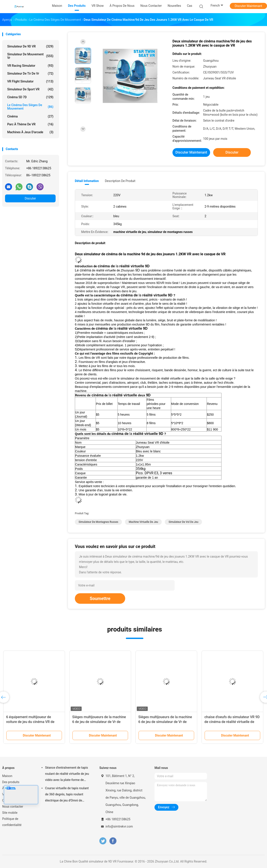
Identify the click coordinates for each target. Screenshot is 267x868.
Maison (7, 776)
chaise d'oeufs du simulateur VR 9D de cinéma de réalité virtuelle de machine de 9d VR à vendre (232, 722)
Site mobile (10, 813)
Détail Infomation (87, 181)
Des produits (11, 782)
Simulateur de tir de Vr (30, 73)
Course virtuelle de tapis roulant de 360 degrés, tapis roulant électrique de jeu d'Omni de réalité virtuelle (67, 795)
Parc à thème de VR (30, 124)
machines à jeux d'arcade (30, 132)
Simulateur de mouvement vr (30, 56)
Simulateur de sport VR (30, 89)
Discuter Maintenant (248, 6)
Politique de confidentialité (12, 822)
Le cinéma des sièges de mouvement (30, 107)
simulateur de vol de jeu (183, 522)
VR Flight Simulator (30, 81)
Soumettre (100, 598)
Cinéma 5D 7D (30, 97)
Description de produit (120, 181)
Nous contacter (13, 807)
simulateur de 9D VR (30, 46)
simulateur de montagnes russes (98, 522)
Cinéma (30, 116)
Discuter (30, 198)
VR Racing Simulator (30, 66)
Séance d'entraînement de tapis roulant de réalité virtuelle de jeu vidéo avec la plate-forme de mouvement (67, 774)
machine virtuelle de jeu (143, 522)
